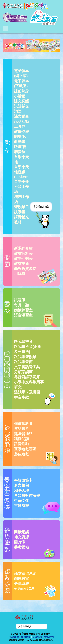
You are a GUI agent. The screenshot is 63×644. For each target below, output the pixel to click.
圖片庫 (20, 542)
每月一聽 (22, 305)
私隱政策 (14, 637)
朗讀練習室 (23, 310)
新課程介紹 (23, 248)
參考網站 (22, 547)
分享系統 (22, 584)
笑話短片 (22, 429)
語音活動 (22, 444)
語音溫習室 (23, 315)
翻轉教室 (22, 579)
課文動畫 (22, 116)
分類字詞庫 (23, 372)
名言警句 (22, 485)
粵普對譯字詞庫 (27, 377)
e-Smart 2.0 (24, 588)
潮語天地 (22, 490)
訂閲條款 (37, 637)
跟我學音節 (23, 362)
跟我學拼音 (23, 342)
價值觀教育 (23, 424)
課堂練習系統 (25, 574)
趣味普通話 (23, 434)
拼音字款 (22, 397)
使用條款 (26, 637)
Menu (5, 29)
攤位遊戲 (22, 454)
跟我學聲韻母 (25, 357)
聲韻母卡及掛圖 (27, 392)
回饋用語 (22, 532)
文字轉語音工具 (27, 367)
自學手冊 (22, 182)
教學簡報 (22, 132)
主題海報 (22, 506)
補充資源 (22, 537)
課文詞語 (22, 101)
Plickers (21, 177)
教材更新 (22, 264)
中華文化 (22, 501)
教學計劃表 (23, 259)
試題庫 (20, 300)
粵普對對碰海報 (27, 496)
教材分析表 (23, 253)
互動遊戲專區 (25, 449)
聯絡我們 (49, 637)
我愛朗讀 (22, 439)
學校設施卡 (23, 480)
